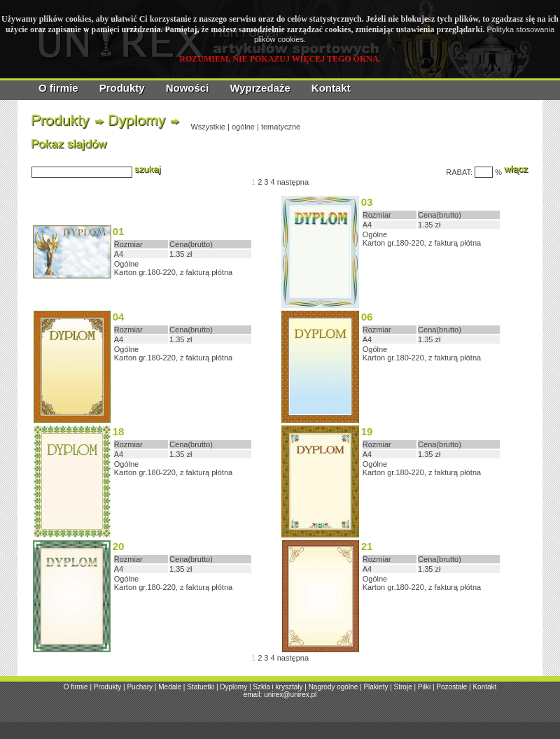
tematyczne (281, 127)
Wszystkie (208, 127)
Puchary (140, 687)
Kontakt (331, 88)
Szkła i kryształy (278, 687)
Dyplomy (233, 687)
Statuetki (201, 687)
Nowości (188, 88)
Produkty (122, 88)
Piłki (424, 687)
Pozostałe (451, 687)
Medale (170, 687)
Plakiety (376, 687)
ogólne (243, 127)
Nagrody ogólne (334, 687)
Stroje (403, 687)
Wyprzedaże (260, 88)
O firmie (58, 88)
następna (293, 182)
